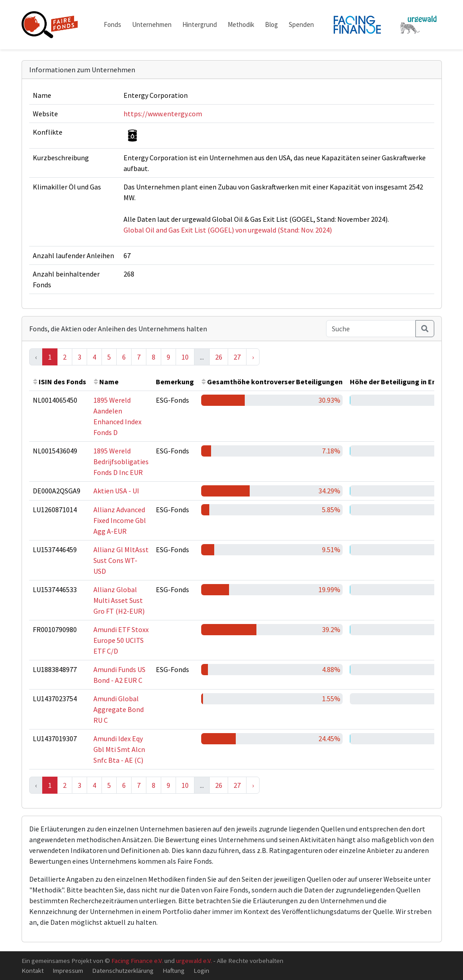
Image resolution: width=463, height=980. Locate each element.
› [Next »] (253, 357)
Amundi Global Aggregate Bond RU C (119, 709)
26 (219, 357)
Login (201, 970)
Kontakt (33, 970)
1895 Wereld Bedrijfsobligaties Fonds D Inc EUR (121, 461)
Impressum (68, 970)
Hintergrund (200, 24)
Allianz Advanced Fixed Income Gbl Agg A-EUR (120, 520)
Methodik (241, 24)
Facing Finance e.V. (137, 960)
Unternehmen (152, 24)
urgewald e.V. (194, 960)
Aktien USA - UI (116, 491)
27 (237, 357)
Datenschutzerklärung (123, 970)
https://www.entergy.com (163, 114)
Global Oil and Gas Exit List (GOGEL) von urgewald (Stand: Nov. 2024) (228, 230)
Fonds (112, 24)
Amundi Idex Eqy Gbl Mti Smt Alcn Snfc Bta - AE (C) (119, 749)
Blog (271, 24)
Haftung (174, 970)
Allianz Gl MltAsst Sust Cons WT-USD (121, 560)
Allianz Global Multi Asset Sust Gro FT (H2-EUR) (119, 600)
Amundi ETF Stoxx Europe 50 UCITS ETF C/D (121, 640)
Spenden (301, 24)
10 (185, 357)
